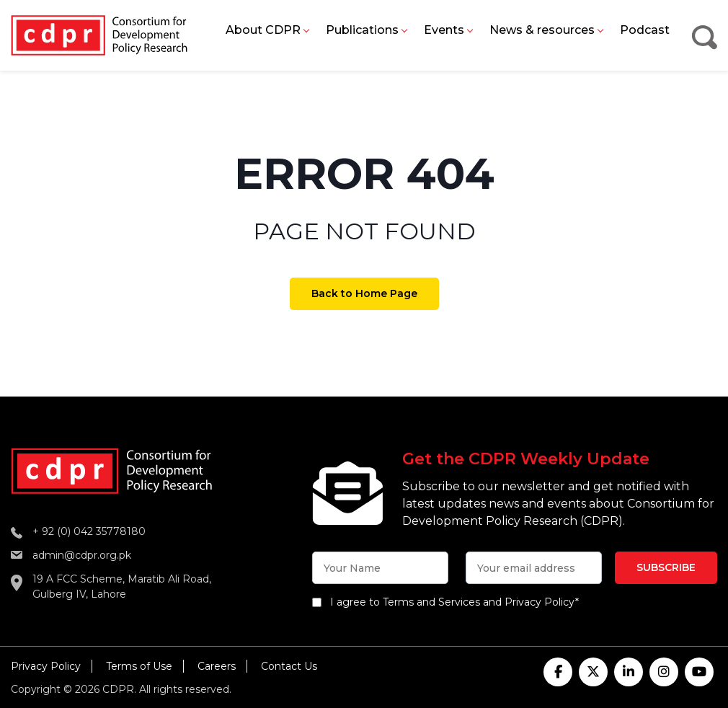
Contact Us (289, 666)
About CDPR (263, 30)
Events (444, 30)
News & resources (542, 30)
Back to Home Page (364, 293)
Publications (362, 30)
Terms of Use (139, 666)
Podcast (645, 30)
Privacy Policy (46, 666)
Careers (217, 666)
